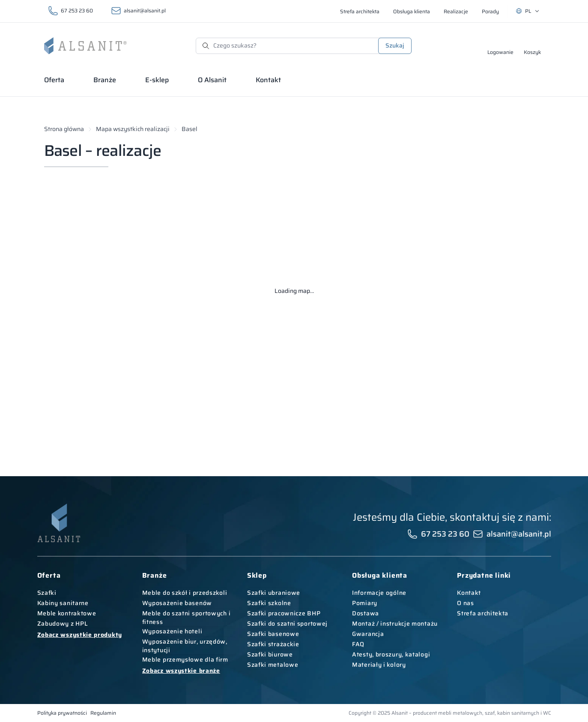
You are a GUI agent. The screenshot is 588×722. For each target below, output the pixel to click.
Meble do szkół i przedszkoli (185, 593)
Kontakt (469, 593)
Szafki (47, 593)
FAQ (358, 644)
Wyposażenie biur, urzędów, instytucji (185, 646)
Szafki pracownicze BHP (284, 613)
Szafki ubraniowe (274, 593)
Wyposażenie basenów (177, 603)
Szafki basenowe (273, 634)
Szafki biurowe (270, 654)
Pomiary (365, 603)
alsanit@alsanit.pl (145, 10)
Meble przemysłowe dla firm (185, 659)
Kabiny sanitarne (63, 603)
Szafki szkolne (269, 603)
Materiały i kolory (379, 665)
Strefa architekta (483, 613)
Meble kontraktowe (67, 613)
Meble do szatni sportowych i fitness (187, 618)
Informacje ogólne (379, 593)
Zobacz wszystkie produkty (80, 635)
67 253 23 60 (77, 10)
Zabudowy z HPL (63, 624)
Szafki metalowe (273, 665)
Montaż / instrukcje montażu (395, 624)
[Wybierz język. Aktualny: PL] (528, 11)
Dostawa (366, 613)
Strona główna (64, 129)
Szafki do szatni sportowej (287, 624)
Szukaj (395, 45)
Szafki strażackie (273, 644)
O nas (466, 603)
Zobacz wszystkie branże (181, 671)
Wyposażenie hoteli (172, 631)
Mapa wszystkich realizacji (133, 129)
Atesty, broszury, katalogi (391, 654)
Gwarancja (368, 634)
